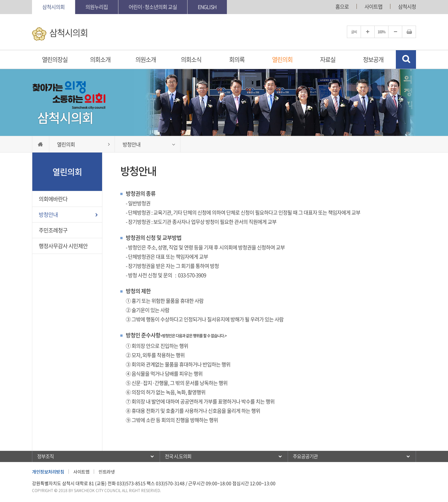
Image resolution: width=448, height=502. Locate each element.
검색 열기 (406, 59)
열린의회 (282, 59)
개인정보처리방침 (48, 472)
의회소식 (191, 59)
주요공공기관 (305, 456)
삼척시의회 (53, 7)
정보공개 (373, 59)
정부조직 (45, 456)
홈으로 (342, 6)
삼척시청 (407, 6)
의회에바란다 (53, 199)
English (207, 7)
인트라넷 (107, 472)
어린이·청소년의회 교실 (153, 7)
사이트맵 (373, 6)
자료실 (328, 59)
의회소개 (100, 59)
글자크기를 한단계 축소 (395, 32)
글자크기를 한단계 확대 (368, 32)
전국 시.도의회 (178, 456)
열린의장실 (55, 59)
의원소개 (146, 59)
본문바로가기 (0, 0)
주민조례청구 (53, 230)
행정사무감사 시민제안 (63, 246)
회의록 (237, 59)
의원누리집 (97, 7)
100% (381, 32)
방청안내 (48, 214)
